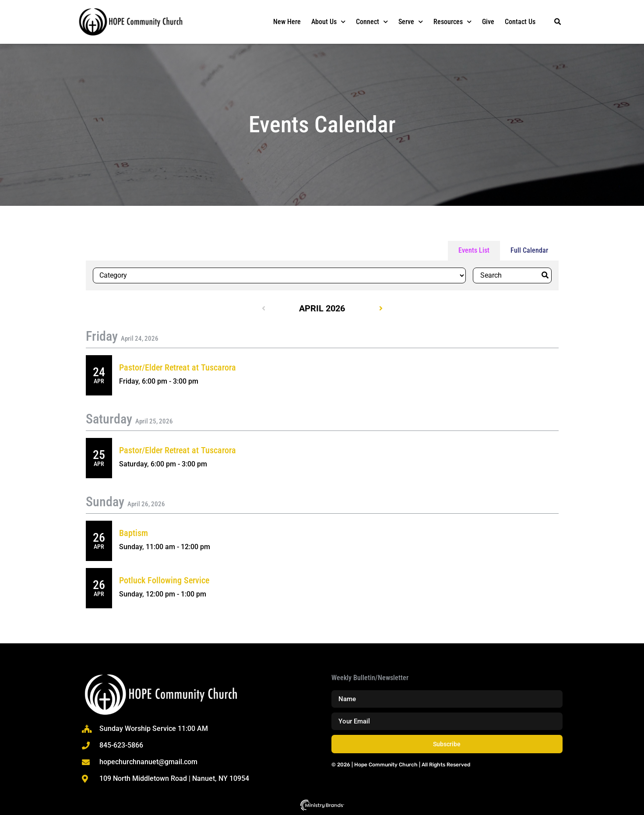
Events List (474, 250)
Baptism (134, 533)
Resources (452, 22)
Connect (372, 22)
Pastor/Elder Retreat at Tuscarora (178, 367)
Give (488, 22)
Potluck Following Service (164, 580)
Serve (411, 22)
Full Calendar (529, 250)
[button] (558, 22)
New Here (287, 22)
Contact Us (520, 22)
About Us (328, 22)
